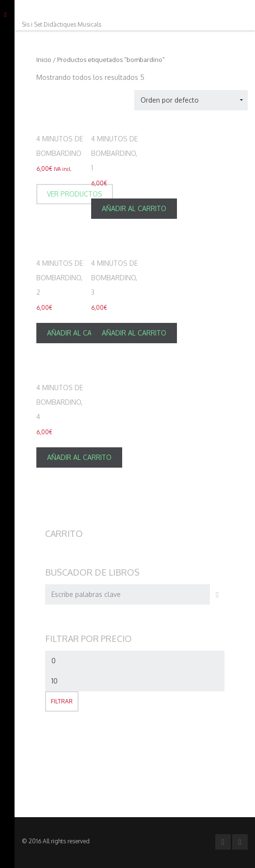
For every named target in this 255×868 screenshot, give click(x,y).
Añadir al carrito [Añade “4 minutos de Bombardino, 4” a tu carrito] (79, 457)
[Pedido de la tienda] (191, 100)
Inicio (44, 60)
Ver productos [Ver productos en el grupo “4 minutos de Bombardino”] (75, 194)
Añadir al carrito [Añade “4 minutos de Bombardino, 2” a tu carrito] (79, 333)
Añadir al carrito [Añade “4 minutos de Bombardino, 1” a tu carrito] (134, 208)
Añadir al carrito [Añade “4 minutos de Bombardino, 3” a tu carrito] (134, 333)
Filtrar (62, 701)
